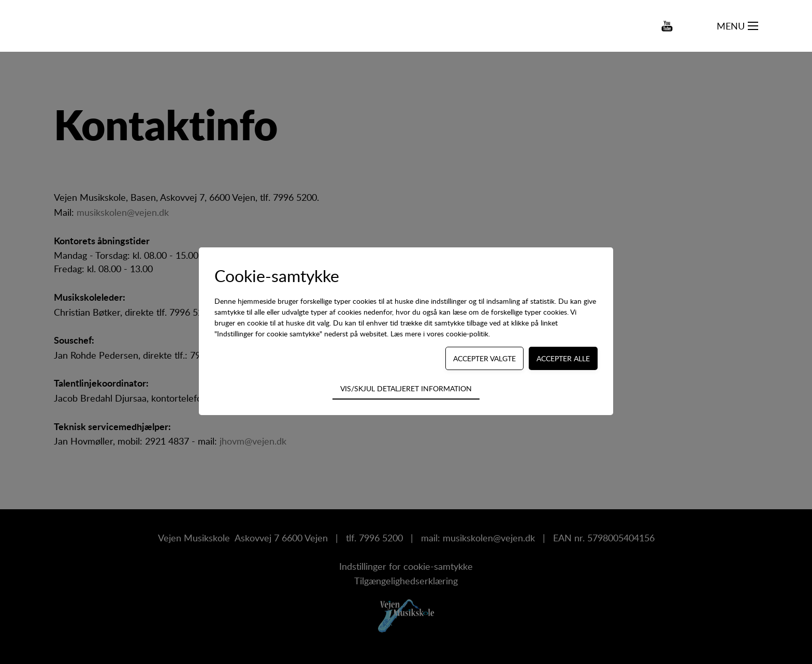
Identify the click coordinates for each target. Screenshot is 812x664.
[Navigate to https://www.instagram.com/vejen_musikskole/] (649, 26)
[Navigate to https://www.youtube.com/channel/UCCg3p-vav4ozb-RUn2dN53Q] (667, 26)
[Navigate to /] (95, 26)
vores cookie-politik (458, 334)
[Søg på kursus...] (700, 26)
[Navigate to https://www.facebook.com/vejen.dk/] (630, 26)
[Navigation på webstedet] (753, 26)
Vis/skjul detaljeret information (406, 388)
